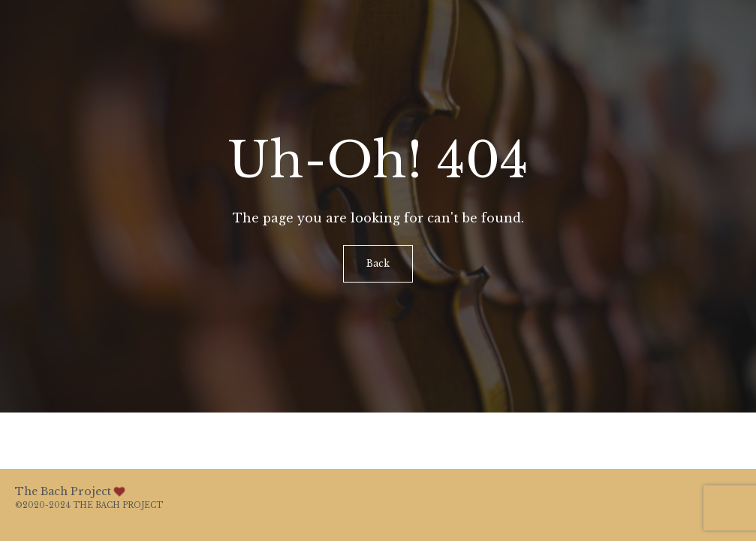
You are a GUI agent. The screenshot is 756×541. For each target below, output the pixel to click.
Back (378, 263)
